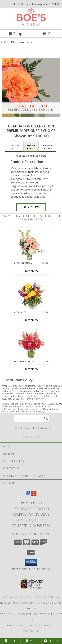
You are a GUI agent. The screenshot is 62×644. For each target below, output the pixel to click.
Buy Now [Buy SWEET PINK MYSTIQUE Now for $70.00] (31, 369)
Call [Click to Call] (10, 641)
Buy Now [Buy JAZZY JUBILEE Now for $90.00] (31, 320)
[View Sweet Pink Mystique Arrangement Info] (31, 343)
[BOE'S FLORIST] (31, 25)
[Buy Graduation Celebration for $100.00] (31, 207)
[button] (31, 563)
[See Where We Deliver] (31, 437)
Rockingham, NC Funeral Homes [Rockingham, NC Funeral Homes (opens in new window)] (21, 597)
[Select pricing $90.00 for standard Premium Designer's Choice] (14, 147)
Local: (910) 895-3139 (31, 520)
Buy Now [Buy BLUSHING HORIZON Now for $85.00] (31, 271)
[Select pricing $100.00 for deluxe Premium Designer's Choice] (31, 147)
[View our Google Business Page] (28, 495)
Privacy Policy (16, 625)
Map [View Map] (31, 641)
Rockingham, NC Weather (16, 614)
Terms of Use (31, 631)
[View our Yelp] (34, 495)
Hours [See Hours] (52, 641)
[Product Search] (31, 418)
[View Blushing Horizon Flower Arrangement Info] (31, 245)
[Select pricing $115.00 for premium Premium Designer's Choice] (48, 147)
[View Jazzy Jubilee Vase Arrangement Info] (31, 294)
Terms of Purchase (41, 625)
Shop (15, 34)
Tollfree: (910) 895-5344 (31, 526)
